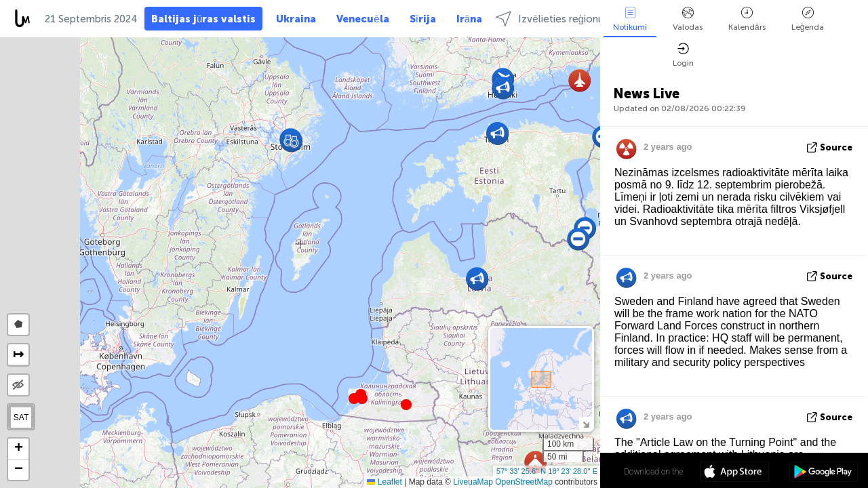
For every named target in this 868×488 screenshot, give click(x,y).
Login (683, 55)
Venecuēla (362, 19)
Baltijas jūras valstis (203, 19)
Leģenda (808, 19)
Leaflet (384, 482)
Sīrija (423, 19)
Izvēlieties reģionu (550, 19)
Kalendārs (747, 19)
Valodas (688, 19)
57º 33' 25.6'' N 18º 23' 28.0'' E (547, 471)
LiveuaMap (473, 482)
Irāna (469, 19)
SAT (21, 418)
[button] (362, 399)
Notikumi (630, 19)
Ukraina (296, 19)
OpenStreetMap (524, 482)
